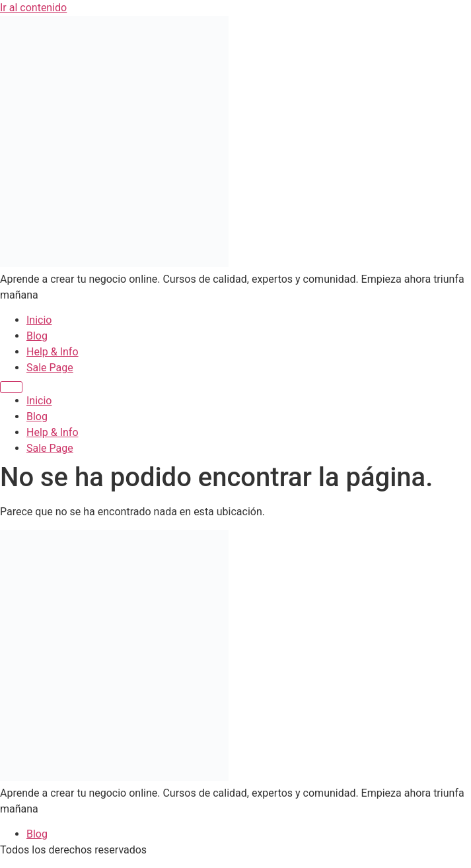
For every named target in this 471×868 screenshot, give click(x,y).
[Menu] (11, 387)
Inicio (39, 320)
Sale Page (50, 368)
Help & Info (53, 352)
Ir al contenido (33, 8)
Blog (37, 336)
